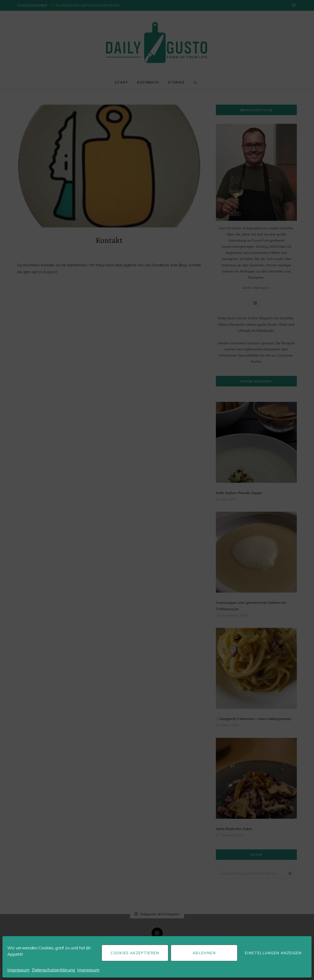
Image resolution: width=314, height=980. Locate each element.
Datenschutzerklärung (53, 970)
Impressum (18, 970)
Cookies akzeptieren (135, 953)
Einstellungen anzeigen (273, 953)
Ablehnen (204, 953)
